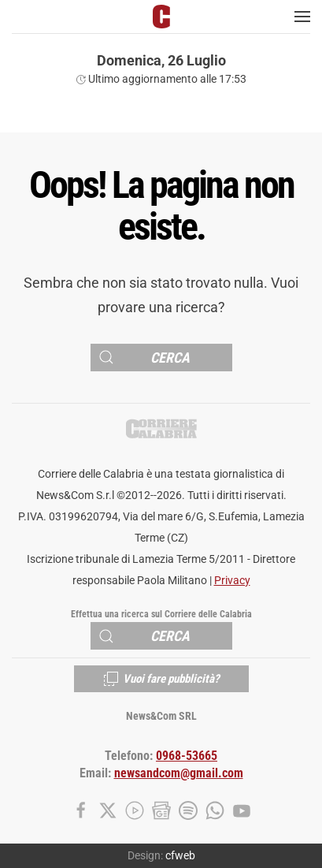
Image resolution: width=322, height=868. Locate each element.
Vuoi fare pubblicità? (161, 679)
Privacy (232, 581)
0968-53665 (187, 756)
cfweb (180, 855)
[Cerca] (161, 358)
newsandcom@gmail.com (179, 773)
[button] (302, 17)
